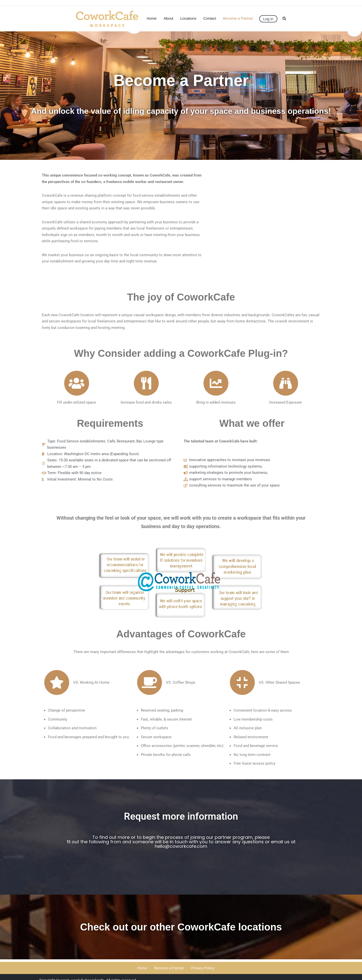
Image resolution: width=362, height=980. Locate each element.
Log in (268, 19)
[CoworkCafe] (107, 19)
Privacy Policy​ (203, 968)
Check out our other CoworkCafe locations (181, 927)
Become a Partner (238, 18)
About (169, 18)
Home (152, 18)
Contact (210, 18)
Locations (188, 18)
